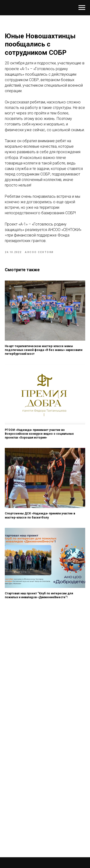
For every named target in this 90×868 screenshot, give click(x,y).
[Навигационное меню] (82, 8)
